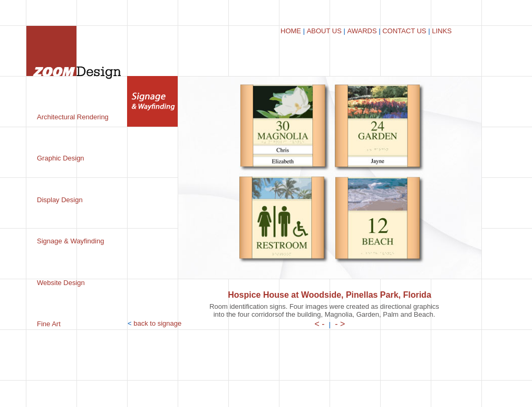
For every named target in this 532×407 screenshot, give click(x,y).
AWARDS (362, 31)
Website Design (61, 283)
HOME (291, 31)
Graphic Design (61, 158)
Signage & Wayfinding (70, 241)
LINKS (442, 31)
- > (340, 324)
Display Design (60, 200)
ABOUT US (324, 31)
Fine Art (49, 324)
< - (320, 324)
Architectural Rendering (73, 117)
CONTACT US (404, 31)
